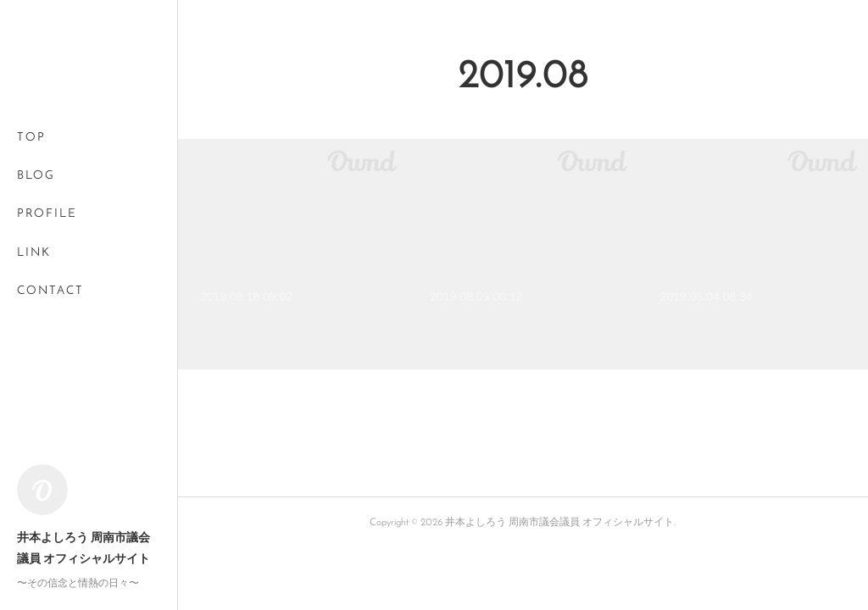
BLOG (36, 176)
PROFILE (47, 214)
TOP (31, 138)
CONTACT (50, 291)
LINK (34, 253)
